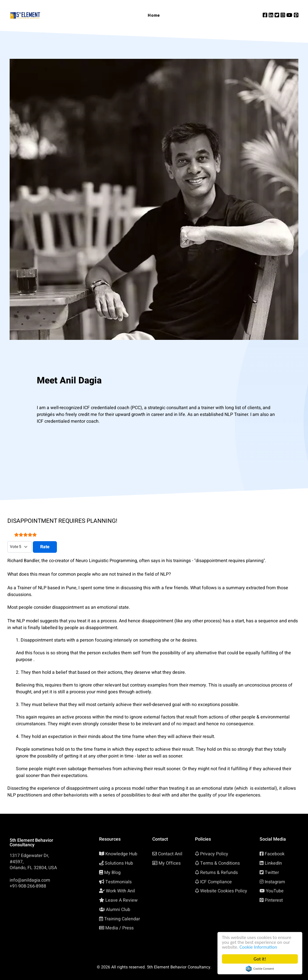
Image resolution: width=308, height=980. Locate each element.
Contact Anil (170, 854)
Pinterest (274, 900)
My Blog (112, 873)
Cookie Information (259, 947)
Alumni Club (118, 910)
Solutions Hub (119, 863)
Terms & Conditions (220, 863)
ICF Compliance (216, 882)
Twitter (272, 873)
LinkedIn (273, 863)
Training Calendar (122, 919)
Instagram (275, 882)
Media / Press (119, 928)
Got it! (260, 959)
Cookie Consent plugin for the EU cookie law (260, 969)
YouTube (275, 891)
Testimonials (118, 882)
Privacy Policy (214, 854)
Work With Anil (120, 891)
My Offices (170, 863)
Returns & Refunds (219, 873)
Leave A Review (121, 900)
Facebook (275, 854)
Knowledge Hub (121, 854)
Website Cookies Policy (224, 891)
